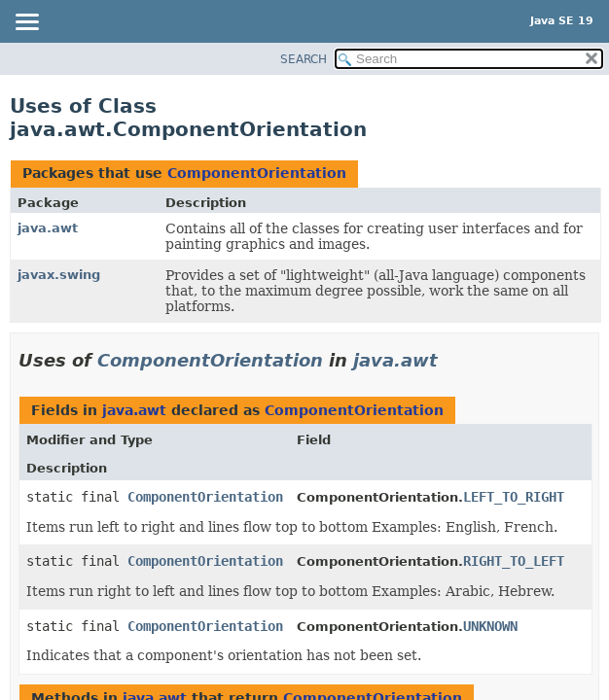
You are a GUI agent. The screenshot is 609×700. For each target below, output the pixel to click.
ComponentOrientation (257, 173)
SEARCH (304, 59)
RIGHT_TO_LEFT (514, 561)
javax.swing (59, 275)
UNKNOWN (490, 626)
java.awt (48, 228)
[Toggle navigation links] (26, 23)
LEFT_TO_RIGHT (514, 497)
